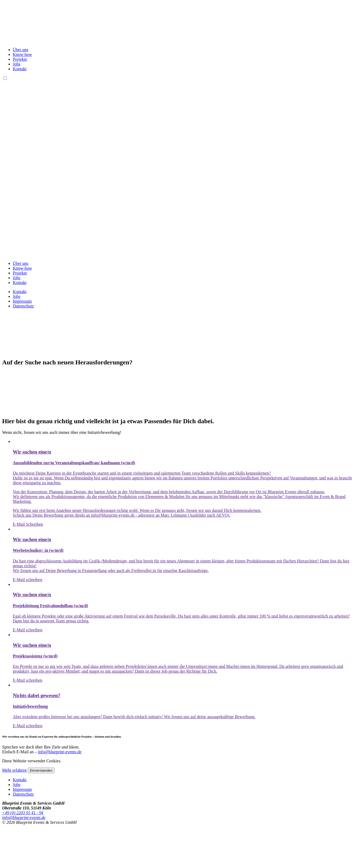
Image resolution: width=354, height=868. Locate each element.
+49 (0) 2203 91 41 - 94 (23, 813)
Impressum (22, 301)
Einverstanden (41, 770)
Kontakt (20, 69)
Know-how (22, 54)
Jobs (17, 64)
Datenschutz (23, 306)
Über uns (21, 50)
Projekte (20, 59)
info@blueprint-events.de (60, 752)
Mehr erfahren (14, 770)
